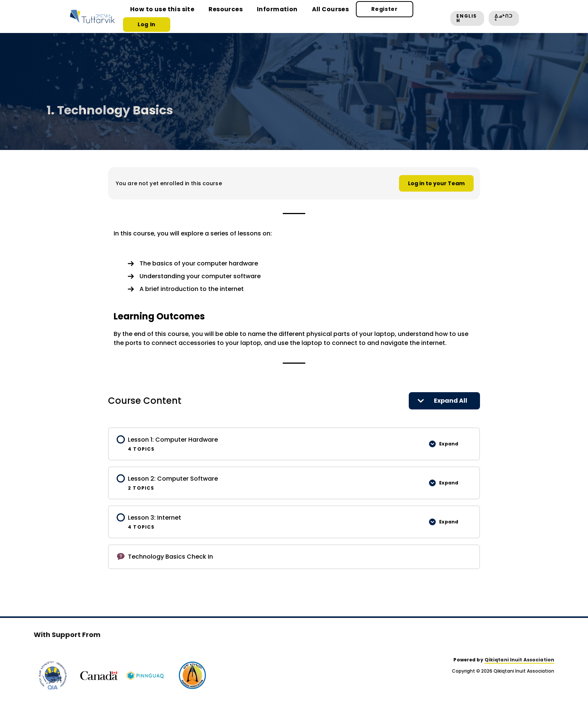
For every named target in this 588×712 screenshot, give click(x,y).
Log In (416, 16)
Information (264, 16)
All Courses (311, 16)
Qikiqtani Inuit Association (519, 660)
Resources (218, 16)
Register (360, 16)
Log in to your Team (436, 183)
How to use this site (161, 16)
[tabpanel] (294, 288)
